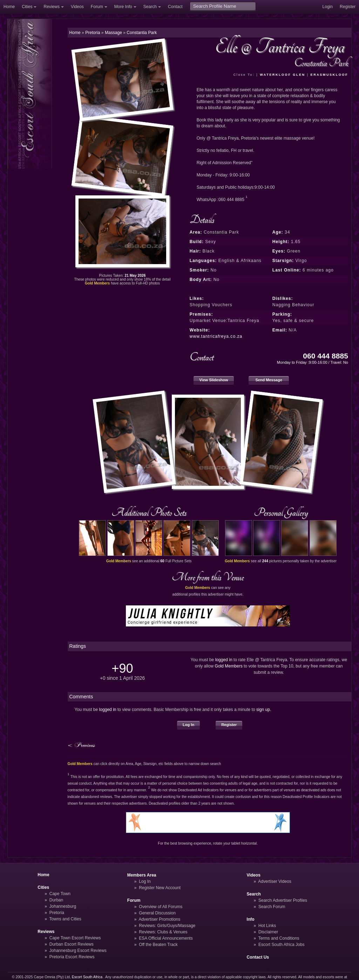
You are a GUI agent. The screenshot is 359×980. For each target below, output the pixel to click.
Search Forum (272, 907)
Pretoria (57, 913)
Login (327, 7)
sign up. (264, 710)
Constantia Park (142, 33)
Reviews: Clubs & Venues (163, 932)
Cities (27, 7)
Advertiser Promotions (160, 919)
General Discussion (157, 913)
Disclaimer (268, 932)
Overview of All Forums (161, 907)
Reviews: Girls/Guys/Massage (167, 926)
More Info (123, 7)
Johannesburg (63, 906)
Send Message (269, 380)
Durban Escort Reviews (72, 944)
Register (348, 7)
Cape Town (60, 894)
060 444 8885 (326, 356)
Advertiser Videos (275, 881)
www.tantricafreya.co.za (216, 336)
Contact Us (258, 957)
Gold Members (229, 666)
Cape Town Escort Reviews (75, 938)
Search (150, 7)
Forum (97, 7)
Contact (175, 7)
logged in (224, 660)
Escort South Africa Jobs (282, 945)
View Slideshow (214, 380)
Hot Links (267, 926)
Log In (188, 725)
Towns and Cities (65, 919)
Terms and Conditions (279, 938)
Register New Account (160, 888)
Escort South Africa (87, 977)
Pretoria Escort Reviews (72, 957)
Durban (56, 900)
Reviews (52, 7)
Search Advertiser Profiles (283, 900)
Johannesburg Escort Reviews (78, 951)
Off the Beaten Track (158, 945)
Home (9, 7)
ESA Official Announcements (166, 938)
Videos (77, 7)
